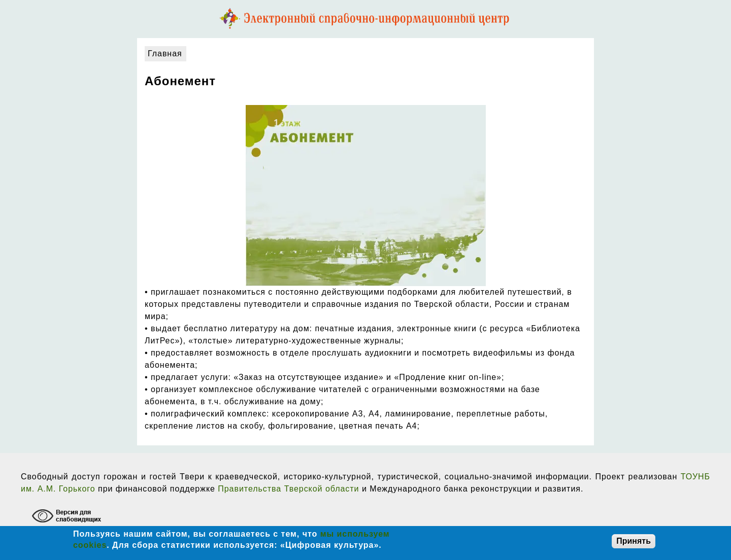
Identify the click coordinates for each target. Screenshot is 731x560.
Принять (634, 541)
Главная (165, 54)
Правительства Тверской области (288, 489)
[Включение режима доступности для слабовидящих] (68, 517)
